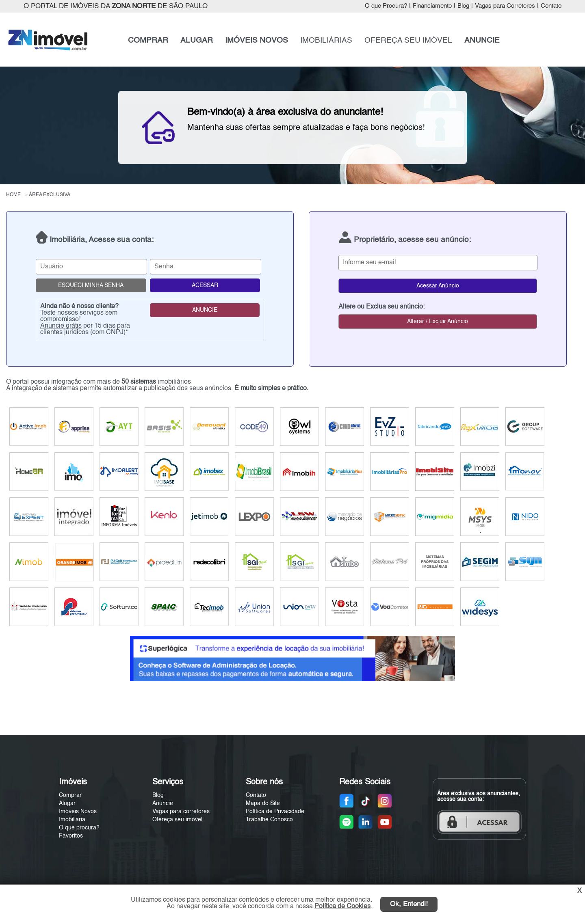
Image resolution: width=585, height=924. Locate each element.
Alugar (67, 803)
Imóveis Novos (78, 812)
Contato (551, 6)
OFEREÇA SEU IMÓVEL (408, 41)
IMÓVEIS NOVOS (257, 41)
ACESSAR (205, 285)
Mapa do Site (263, 803)
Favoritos (71, 836)
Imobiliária (72, 820)
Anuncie (163, 803)
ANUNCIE (482, 41)
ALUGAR (197, 41)
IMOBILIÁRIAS (326, 41)
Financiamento (432, 6)
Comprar (70, 795)
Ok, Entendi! (409, 904)
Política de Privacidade (275, 812)
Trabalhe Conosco (269, 820)
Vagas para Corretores (505, 6)
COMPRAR (148, 41)
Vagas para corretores (181, 812)
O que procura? (79, 828)
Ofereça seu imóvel (177, 820)
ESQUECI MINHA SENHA (91, 285)
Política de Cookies (342, 907)
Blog (463, 6)
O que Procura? (386, 6)
